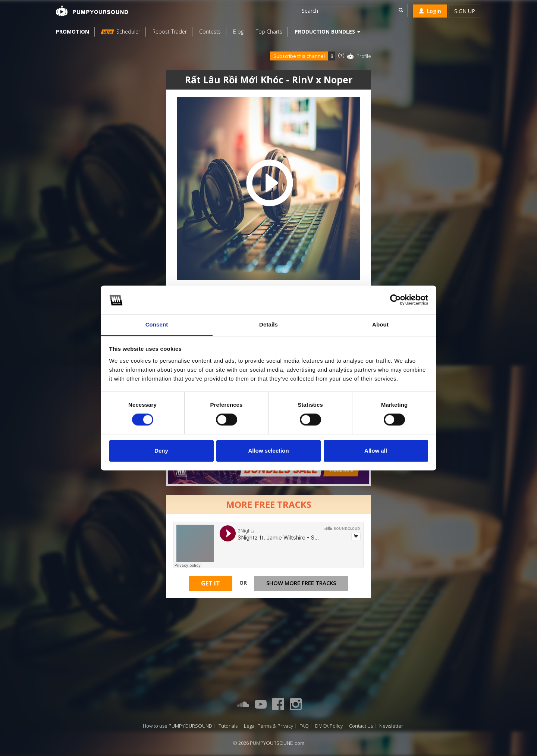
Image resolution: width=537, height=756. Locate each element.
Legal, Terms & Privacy (268, 726)
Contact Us (361, 726)
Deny (161, 451)
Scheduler (120, 32)
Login (430, 11)
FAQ (304, 726)
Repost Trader (170, 32)
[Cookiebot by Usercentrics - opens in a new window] (395, 300)
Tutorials (228, 726)
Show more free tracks (301, 583)
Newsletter (391, 726)
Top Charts (269, 32)
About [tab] (380, 324)
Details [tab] (268, 324)
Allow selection (268, 451)
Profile (364, 56)
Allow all (376, 451)
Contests (210, 32)
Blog (238, 32)
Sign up (465, 11)
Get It (211, 583)
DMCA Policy (329, 726)
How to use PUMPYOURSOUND (178, 726)
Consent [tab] (157, 324)
